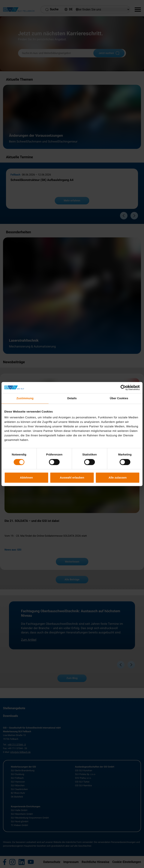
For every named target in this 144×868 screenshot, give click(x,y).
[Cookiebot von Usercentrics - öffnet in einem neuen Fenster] (123, 388)
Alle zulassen (118, 478)
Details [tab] (72, 398)
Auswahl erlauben (72, 478)
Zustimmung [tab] (25, 398)
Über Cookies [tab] (119, 398)
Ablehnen (26, 478)
